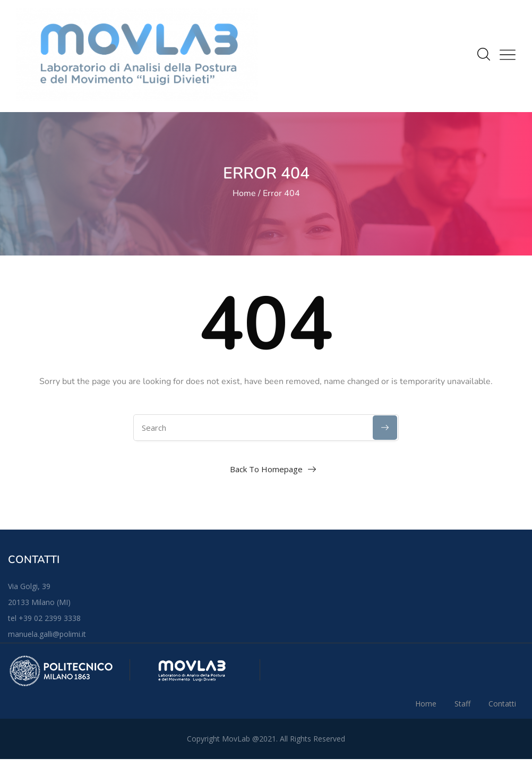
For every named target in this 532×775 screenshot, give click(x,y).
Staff (462, 704)
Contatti (502, 704)
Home (244, 193)
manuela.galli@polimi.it (47, 634)
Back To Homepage (266, 469)
